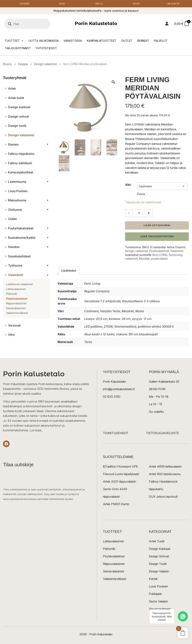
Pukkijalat (155, 595)
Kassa (62, 4)
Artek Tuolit (157, 542)
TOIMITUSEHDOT (116, 434)
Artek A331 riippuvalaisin (120, 483)
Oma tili (99, 4)
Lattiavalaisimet (113, 542)
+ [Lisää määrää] (149, 214)
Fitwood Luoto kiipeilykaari (121, 475)
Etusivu (7, 65)
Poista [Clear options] (141, 195)
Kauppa (23, 65)
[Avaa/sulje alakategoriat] (48, 145)
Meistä (136, 4)
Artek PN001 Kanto (116, 505)
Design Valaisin (159, 572)
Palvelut (161, 42)
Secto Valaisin (158, 602)
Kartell (153, 580)
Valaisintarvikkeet (115, 580)
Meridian (144, 260)
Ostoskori (25, 4)
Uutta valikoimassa (44, 42)
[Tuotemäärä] (139, 214)
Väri (128, 186)
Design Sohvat (159, 557)
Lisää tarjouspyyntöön (157, 238)
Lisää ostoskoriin (157, 226)
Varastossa (73, 42)
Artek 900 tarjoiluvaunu (165, 475)
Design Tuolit (158, 565)
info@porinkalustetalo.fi (119, 390)
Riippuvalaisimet (114, 565)
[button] (113, 83)
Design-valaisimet (45, 65)
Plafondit (109, 550)
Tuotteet (14, 42)
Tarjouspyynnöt (18, 49)
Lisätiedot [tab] (69, 271)
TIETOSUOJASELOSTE (162, 434)
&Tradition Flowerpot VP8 (120, 468)
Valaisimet (177, 252)
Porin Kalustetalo (96, 25)
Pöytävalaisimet (159, 252)
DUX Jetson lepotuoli (163, 498)
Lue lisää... (36, 431)
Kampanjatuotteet (102, 42)
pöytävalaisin (159, 260)
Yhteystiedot (46, 49)
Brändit (143, 42)
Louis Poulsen (158, 587)
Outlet (127, 42)
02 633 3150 (112, 398)
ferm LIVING (160, 256)
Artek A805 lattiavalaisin (165, 468)
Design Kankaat (160, 550)
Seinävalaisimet (113, 572)
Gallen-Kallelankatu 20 (164, 383)
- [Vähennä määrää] (129, 214)
